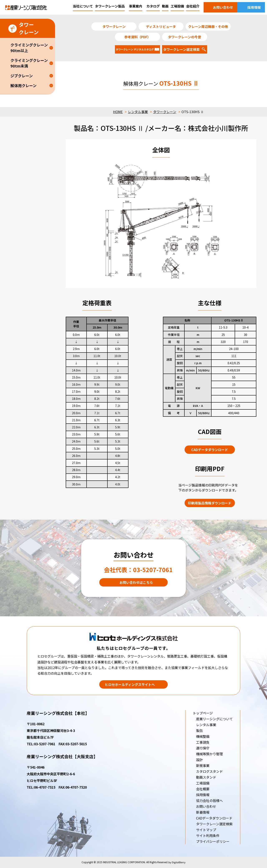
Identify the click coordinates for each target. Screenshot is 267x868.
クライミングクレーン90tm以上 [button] (29, 48)
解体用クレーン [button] (23, 85)
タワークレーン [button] (23, 28)
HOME (118, 112)
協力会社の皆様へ (209, 800)
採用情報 (203, 795)
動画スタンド (206, 777)
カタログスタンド (209, 771)
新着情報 (203, 812)
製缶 (199, 730)
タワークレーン (165, 112)
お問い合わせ (206, 806)
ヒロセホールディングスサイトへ (130, 684)
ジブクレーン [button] (22, 76)
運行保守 (203, 748)
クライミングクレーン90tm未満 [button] (29, 63)
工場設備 (203, 783)
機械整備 (203, 736)
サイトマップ (206, 830)
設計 (199, 760)
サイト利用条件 (208, 835)
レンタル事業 (138, 112)
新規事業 (203, 765)
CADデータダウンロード (210, 450)
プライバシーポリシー (213, 841)
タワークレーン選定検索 (214, 824)
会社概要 (203, 789)
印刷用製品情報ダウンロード (210, 503)
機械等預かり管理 (209, 754)
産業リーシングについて (214, 719)
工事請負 (203, 742)
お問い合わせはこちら (136, 582)
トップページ (203, 713)
